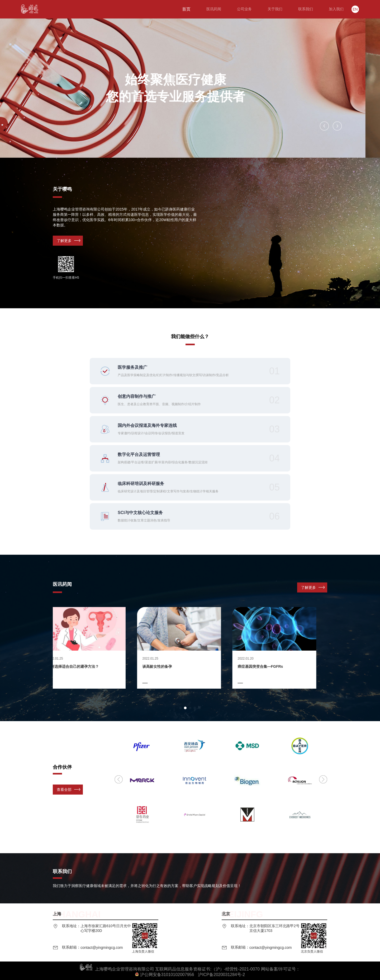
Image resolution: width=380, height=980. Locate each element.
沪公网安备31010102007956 (167, 975)
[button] (324, 126)
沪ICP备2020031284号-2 (221, 975)
